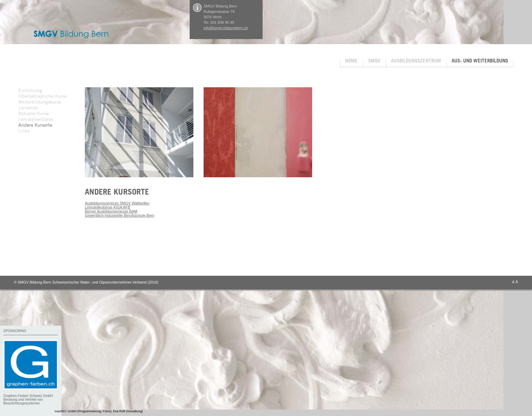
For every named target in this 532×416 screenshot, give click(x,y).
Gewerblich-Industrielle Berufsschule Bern (120, 215)
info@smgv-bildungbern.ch (226, 28)
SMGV (374, 61)
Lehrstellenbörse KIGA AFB (108, 207)
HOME (351, 61)
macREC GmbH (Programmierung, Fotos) (83, 411)
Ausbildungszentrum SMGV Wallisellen (117, 203)
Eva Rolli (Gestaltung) (128, 411)
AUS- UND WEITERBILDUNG (480, 61)
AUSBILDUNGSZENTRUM (416, 61)
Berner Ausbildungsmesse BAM (111, 211)
